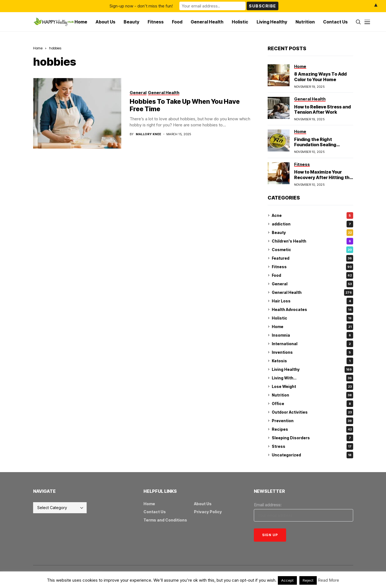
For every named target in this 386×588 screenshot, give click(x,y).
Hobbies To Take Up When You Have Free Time (185, 105)
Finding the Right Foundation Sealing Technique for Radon (317, 145)
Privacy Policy (208, 512)
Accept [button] (287, 580)
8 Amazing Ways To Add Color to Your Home (320, 77)
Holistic (312, 318)
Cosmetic (312, 250)
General (312, 284)
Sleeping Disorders (312, 438)
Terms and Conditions (165, 520)
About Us (203, 504)
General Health (312, 292)
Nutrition (312, 395)
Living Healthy (312, 369)
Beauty (312, 233)
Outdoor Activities (312, 412)
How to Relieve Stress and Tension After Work (322, 109)
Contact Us (155, 512)
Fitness (312, 267)
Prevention (312, 421)
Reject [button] (308, 580)
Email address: (268, 505)
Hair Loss (312, 301)
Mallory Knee (148, 134)
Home (38, 48)
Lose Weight (312, 387)
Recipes (312, 429)
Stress (312, 446)
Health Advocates (312, 310)
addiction (312, 224)
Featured (312, 258)
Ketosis (312, 361)
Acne (312, 215)
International (312, 344)
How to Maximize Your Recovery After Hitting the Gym (323, 177)
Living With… (312, 378)
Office (312, 404)
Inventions (312, 352)
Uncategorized (312, 455)
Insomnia (312, 335)
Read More (328, 580)
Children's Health (312, 241)
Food (312, 275)
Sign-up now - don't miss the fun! (141, 6)
